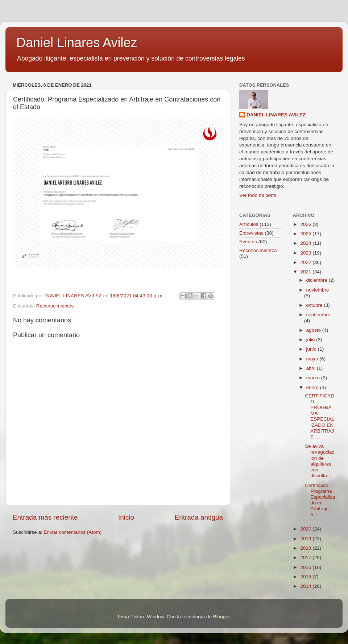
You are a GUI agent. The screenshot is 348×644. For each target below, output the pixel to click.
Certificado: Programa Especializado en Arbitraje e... (320, 500)
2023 (306, 253)
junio (312, 349)
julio (311, 340)
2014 (306, 586)
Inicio (126, 517)
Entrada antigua (199, 517)
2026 (306, 224)
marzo (314, 378)
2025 (306, 234)
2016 (306, 567)
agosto (314, 330)
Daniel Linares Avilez (77, 43)
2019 (306, 539)
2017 (306, 558)
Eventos (248, 242)
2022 (306, 262)
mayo (313, 359)
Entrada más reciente (45, 517)
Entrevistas (251, 233)
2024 (306, 243)
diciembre (318, 280)
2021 (306, 272)
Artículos (249, 224)
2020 (306, 529)
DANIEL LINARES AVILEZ (276, 115)
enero (313, 387)
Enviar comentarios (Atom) (73, 532)
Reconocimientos (55, 306)
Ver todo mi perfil (258, 195)
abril (312, 368)
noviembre (318, 290)
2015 (306, 577)
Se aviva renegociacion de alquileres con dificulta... (320, 461)
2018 (306, 548)
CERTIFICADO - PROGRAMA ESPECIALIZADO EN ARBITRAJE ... (320, 416)
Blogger (221, 617)
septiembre (318, 315)
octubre (315, 305)
